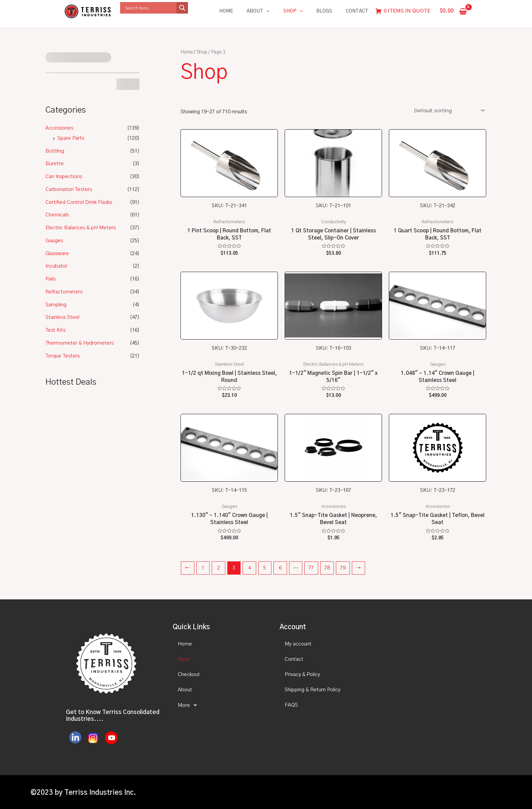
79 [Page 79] (343, 568)
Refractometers (64, 292)
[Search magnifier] (182, 8)
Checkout (189, 675)
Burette (55, 164)
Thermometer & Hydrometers (80, 343)
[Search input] (150, 8)
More (189, 705)
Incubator (56, 266)
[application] (266, 11)
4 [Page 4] (249, 568)
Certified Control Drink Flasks (79, 202)
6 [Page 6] (280, 568)
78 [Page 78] (327, 568)
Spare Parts (71, 138)
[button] (220, 705)
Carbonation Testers (69, 189)
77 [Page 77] (311, 568)
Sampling (56, 305)
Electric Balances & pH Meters (81, 228)
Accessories (59, 128)
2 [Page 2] (218, 568)
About (258, 11)
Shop (293, 11)
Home (226, 11)
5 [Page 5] (265, 568)
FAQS (291, 705)
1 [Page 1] (203, 568)
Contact (357, 11)
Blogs (324, 11)
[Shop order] (448, 110)
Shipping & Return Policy (312, 690)
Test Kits (55, 330)
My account (298, 644)
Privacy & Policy (302, 675)
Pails (51, 279)
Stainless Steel (62, 317)
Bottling (55, 151)
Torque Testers (63, 356)
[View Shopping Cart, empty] (453, 11)
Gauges (54, 241)
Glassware (57, 254)
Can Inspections (64, 177)
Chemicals (57, 215)
